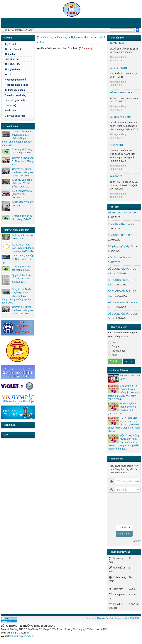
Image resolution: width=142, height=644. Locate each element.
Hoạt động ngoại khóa (16, 85)
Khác (113, 355)
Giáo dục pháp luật (15, 116)
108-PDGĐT (116, 176)
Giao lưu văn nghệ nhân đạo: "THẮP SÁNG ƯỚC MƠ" (22, 183)
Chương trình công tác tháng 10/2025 (22, 217)
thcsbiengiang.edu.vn (23, 636)
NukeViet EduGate (106, 618)
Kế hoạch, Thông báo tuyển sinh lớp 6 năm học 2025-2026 (23, 248)
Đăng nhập (124, 534)
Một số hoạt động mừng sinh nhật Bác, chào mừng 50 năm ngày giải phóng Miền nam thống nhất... (124, 442)
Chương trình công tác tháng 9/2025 (22, 268)
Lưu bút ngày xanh (15, 100)
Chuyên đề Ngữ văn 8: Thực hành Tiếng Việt (23, 161)
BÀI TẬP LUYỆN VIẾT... (120, 258)
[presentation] (123, 509)
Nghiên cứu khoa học (82, 37)
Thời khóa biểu (13, 64)
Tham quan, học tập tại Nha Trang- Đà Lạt (17, 259)
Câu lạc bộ (10, 106)
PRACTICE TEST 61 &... (121, 235)
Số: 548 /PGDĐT (119, 68)
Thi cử (8, 75)
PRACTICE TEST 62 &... (121, 224)
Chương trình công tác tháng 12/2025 (22, 151)
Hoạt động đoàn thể (15, 80)
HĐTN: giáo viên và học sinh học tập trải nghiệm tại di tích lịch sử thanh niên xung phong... (124, 424)
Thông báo (10, 54)
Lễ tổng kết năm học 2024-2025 (23, 237)
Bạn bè (114, 342)
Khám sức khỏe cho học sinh (23, 203)
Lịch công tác (12, 59)
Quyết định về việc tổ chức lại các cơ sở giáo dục (22, 279)
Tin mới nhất (11, 126)
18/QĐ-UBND (117, 43)
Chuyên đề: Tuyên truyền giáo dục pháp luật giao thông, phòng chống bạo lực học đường (17, 138)
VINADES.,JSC (132, 618)
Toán (42, 42)
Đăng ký (136, 541)
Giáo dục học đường (16, 95)
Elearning (48, 37)
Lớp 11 (102, 37)
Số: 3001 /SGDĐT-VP (121, 93)
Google (114, 346)
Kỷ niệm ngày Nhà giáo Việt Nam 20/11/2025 (22, 194)
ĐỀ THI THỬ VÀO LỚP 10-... (123, 213)
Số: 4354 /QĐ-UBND (121, 117)
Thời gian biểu (12, 69)
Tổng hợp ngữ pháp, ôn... (122, 246)
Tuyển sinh (11, 44)
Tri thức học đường (15, 90)
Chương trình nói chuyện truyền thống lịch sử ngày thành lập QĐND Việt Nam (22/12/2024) (124, 392)
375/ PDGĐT (116, 145)
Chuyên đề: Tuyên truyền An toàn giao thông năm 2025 (22, 172)
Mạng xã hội (116, 351)
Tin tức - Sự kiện (13, 49)
